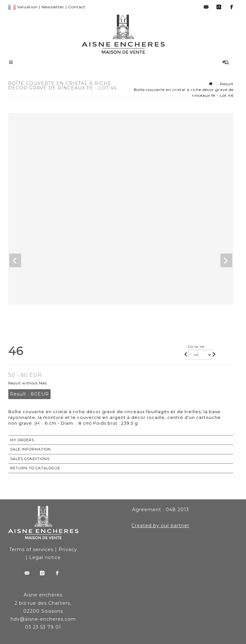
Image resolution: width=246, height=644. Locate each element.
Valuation (28, 7)
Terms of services (31, 549)
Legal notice (45, 557)
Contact (77, 7)
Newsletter (53, 7)
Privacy (68, 549)
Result (227, 84)
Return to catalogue (35, 468)
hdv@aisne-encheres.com (43, 619)
